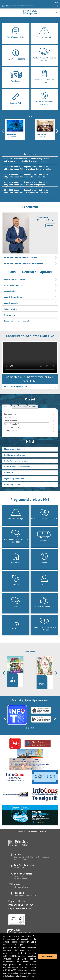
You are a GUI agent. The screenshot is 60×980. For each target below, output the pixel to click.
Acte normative (30, 309)
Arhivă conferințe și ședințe (31, 387)
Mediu (44, 563)
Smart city (16, 629)
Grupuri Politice (30, 291)
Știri (30, 116)
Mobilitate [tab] (24, 406)
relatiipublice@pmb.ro (22, 887)
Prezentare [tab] (7, 406)
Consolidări (16, 563)
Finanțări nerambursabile (44, 607)
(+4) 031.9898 (19, 868)
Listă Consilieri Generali (30, 285)
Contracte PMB (16, 103)
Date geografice (10, 414)
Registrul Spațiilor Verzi (14, 479)
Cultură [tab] (15, 406)
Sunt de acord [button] (47, 956)
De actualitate (30, 154)
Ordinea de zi (30, 315)
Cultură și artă (16, 607)
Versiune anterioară (28, 6)
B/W (57, 2)
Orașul (6, 6)
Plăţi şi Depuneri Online (16, 37)
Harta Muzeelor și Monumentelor (18, 467)
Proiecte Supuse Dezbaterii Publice (44, 81)
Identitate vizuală (10, 431)
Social (44, 585)
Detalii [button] (32, 976)
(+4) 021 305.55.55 (21, 876)
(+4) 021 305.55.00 (21, 879)
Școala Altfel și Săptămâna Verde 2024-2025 (16, 541)
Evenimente (30, 652)
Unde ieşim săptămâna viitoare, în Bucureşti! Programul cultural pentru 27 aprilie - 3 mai (15, 136)
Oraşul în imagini (10, 421)
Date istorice (9, 417)
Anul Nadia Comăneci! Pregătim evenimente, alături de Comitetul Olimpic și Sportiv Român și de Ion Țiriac (45, 136)
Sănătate (16, 585)
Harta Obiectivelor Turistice (16, 461)
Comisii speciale (30, 303)
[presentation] (3, 131)
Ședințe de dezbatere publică (30, 321)
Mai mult (50, 225)
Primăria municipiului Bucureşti (25, 895)
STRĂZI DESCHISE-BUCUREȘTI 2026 (44, 519)
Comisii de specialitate (30, 297)
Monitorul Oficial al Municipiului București (44, 59)
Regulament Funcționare (30, 279)
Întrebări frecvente (16, 6)
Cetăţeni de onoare (11, 427)
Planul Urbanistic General (15, 449)
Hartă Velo (9, 473)
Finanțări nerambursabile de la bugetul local (44, 629)
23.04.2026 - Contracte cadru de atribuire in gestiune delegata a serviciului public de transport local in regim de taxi (30, 160)
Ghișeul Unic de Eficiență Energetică (44, 103)
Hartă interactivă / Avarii (15, 455)
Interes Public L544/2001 (16, 59)
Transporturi (44, 541)
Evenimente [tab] (33, 406)
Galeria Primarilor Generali (14, 424)
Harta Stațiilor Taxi (12, 485)
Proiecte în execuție (44, 37)
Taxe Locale (16, 81)
